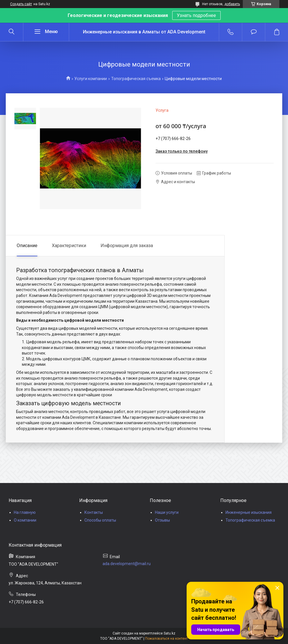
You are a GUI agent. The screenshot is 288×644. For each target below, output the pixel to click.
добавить (232, 4)
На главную (25, 512)
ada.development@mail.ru (127, 564)
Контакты (94, 512)
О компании (25, 520)
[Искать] (12, 32)
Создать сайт (21, 4)
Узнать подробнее (196, 15)
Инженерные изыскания (249, 512)
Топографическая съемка (136, 79)
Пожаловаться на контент (166, 639)
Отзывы (162, 520)
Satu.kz (169, 633)
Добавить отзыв (254, 32)
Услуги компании (91, 79)
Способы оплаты (100, 520)
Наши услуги (167, 512)
